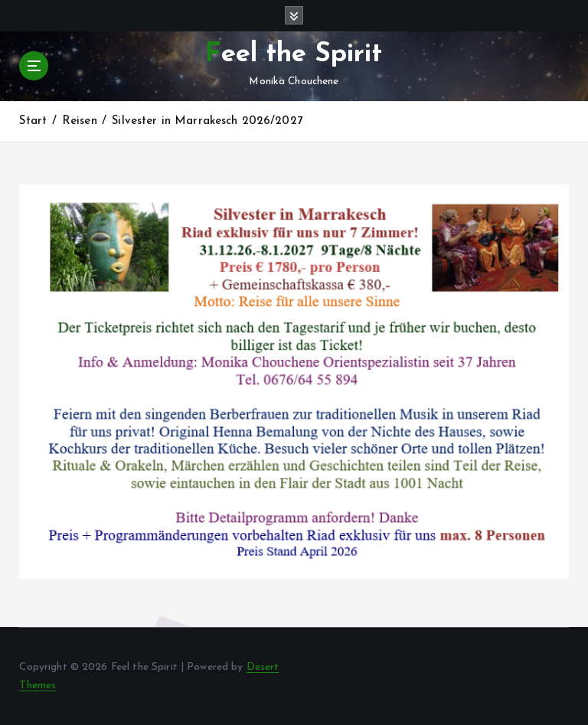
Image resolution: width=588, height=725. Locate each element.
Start (33, 121)
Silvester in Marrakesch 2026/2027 (207, 121)
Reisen (80, 121)
